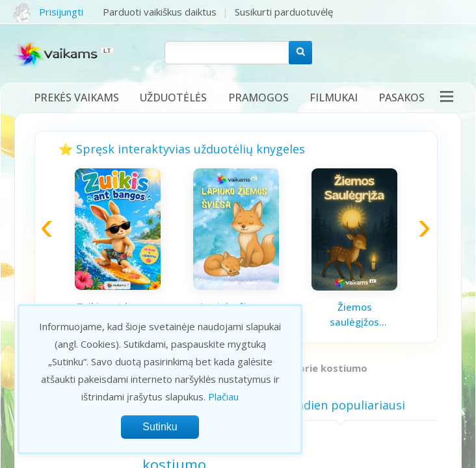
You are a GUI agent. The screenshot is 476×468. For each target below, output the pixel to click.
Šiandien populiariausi (340, 405)
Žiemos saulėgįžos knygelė (354, 315)
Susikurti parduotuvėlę (284, 12)
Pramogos (258, 97)
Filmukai (334, 97)
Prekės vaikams (76, 97)
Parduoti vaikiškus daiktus (160, 12)
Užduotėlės (173, 97)
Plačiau (223, 396)
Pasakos (402, 97)
